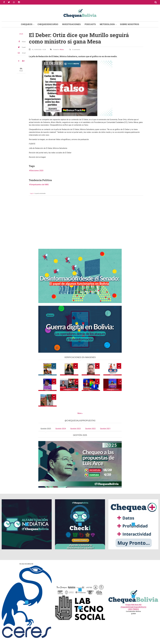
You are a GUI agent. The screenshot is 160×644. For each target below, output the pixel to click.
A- (19, 61)
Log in (32, 193)
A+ (23, 61)
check (21, 34)
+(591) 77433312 (133, 609)
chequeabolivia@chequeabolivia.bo (133, 607)
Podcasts (90, 24)
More (79, 413)
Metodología (107, 24)
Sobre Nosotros (129, 24)
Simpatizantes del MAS (39, 185)
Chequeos (27, 24)
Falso (62, 50)
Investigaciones (71, 24)
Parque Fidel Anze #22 (133, 605)
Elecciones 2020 (37, 171)
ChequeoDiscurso (48, 24)
